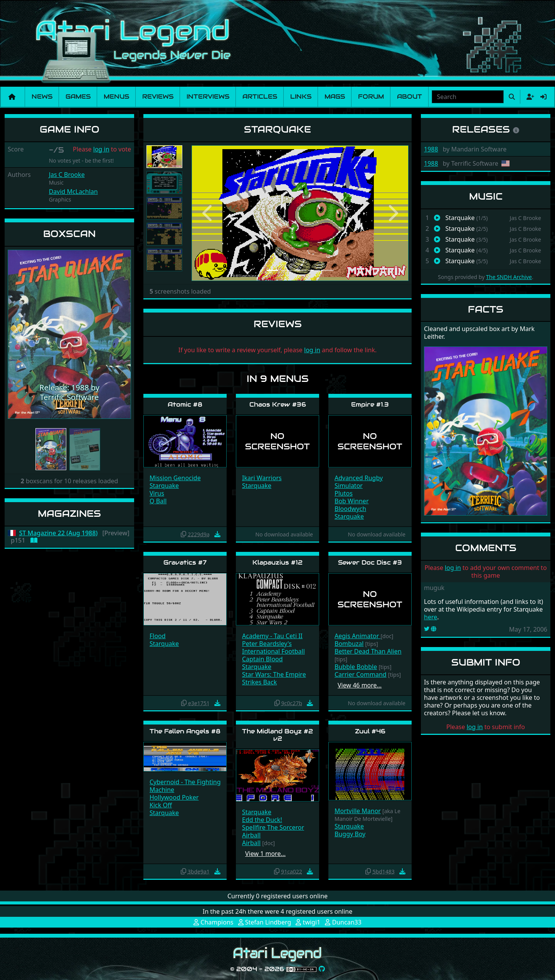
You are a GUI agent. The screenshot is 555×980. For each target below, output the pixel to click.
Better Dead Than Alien (368, 651)
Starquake (164, 486)
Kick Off (161, 805)
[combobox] (468, 97)
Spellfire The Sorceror (273, 827)
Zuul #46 (370, 731)
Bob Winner (352, 501)
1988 (431, 149)
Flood (158, 636)
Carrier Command (361, 674)
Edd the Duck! (262, 820)
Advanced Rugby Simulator (359, 482)
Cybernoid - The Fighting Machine (185, 786)
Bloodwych (350, 509)
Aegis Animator (357, 636)
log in (101, 149)
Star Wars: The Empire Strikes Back (274, 678)
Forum (371, 97)
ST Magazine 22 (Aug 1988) (59, 533)
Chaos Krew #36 (278, 404)
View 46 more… (360, 685)
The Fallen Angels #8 (185, 731)
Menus (116, 97)
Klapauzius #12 (277, 562)
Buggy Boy (350, 834)
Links (301, 97)
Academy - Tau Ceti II (272, 636)
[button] (17, 334)
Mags (335, 97)
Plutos (344, 493)
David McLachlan (73, 192)
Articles (260, 97)
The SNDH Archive (509, 277)
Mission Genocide (175, 478)
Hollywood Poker (174, 797)
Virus (157, 493)
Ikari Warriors (262, 478)
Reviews (158, 97)
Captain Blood (262, 659)
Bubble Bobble (356, 667)
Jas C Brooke (67, 175)
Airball (251, 835)
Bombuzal (349, 644)
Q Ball (158, 501)
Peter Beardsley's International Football (273, 647)
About (410, 97)
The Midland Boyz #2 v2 (277, 735)
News (42, 97)
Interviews (208, 97)
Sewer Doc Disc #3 (370, 562)
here (431, 617)
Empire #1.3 (370, 404)
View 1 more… (265, 854)
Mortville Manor (358, 811)
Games (78, 97)
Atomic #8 (185, 404)
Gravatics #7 (185, 562)
